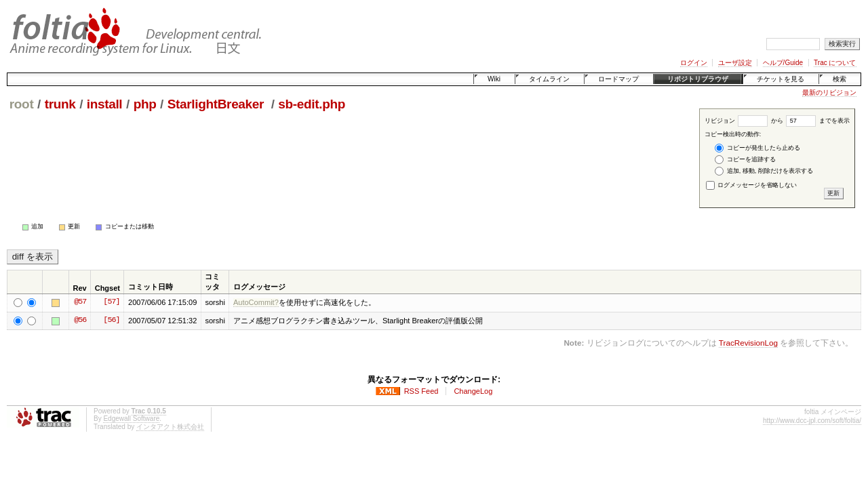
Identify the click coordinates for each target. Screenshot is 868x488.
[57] (111, 302)
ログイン (694, 63)
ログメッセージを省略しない (752, 185)
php (145, 104)
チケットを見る (781, 79)
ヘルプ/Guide (783, 63)
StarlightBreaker (217, 104)
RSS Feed (421, 391)
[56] (111, 321)
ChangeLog (473, 391)
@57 (80, 302)
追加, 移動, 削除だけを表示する (764, 171)
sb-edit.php (312, 104)
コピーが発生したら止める (757, 148)
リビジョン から (744, 121)
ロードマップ (618, 79)
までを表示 (818, 121)
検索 (840, 79)
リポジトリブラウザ (698, 79)
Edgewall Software (131, 419)
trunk (60, 104)
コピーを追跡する (745, 160)
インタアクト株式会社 (170, 427)
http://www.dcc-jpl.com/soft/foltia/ (812, 421)
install (105, 104)
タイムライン (549, 79)
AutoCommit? (256, 302)
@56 (80, 321)
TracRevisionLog (748, 343)
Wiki (494, 79)
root (22, 104)
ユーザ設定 (735, 63)
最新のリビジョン (829, 93)
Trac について (835, 63)
